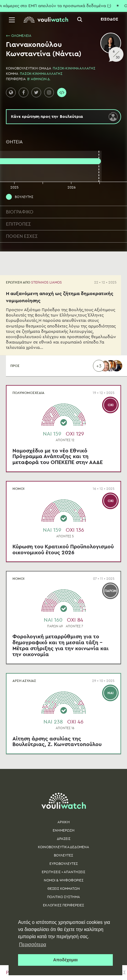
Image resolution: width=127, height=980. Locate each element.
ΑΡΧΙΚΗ (64, 822)
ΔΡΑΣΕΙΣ (64, 839)
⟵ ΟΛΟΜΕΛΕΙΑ (19, 36)
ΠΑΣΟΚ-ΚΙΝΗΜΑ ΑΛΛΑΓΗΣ (74, 68)
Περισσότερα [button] (33, 945)
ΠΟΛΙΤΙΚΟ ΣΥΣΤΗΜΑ (64, 897)
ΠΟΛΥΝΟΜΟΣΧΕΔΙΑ (28, 393)
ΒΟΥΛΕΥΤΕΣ (64, 855)
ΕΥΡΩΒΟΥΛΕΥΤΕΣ (64, 864)
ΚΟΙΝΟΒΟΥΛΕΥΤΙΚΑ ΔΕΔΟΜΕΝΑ (64, 847)
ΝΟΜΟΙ (18, 489)
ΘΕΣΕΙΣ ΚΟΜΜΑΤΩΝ (64, 889)
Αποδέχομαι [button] (65, 960)
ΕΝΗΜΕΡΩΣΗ (64, 830)
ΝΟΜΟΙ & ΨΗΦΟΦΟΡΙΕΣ (64, 880)
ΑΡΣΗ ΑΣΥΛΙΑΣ (24, 681)
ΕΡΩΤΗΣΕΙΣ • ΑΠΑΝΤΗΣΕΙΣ (64, 872)
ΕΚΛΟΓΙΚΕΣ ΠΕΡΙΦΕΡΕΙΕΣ (64, 905)
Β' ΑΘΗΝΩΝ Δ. (39, 79)
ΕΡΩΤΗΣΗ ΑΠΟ (34, 282)
